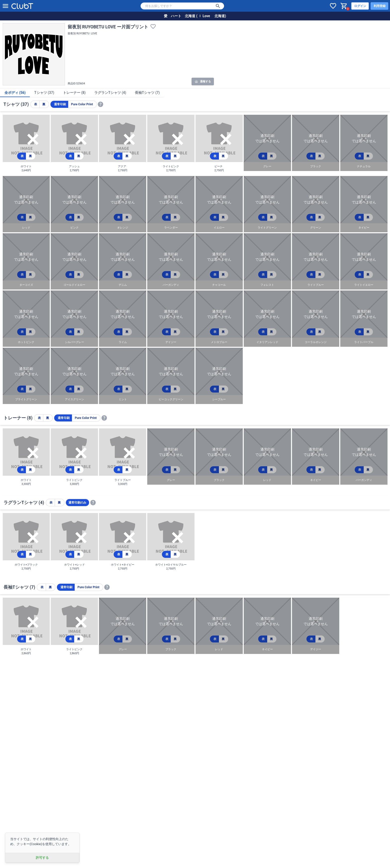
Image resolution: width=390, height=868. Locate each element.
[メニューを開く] (5, 6)
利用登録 (380, 6)
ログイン (360, 6)
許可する (42, 858)
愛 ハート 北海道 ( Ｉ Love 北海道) (195, 16)
